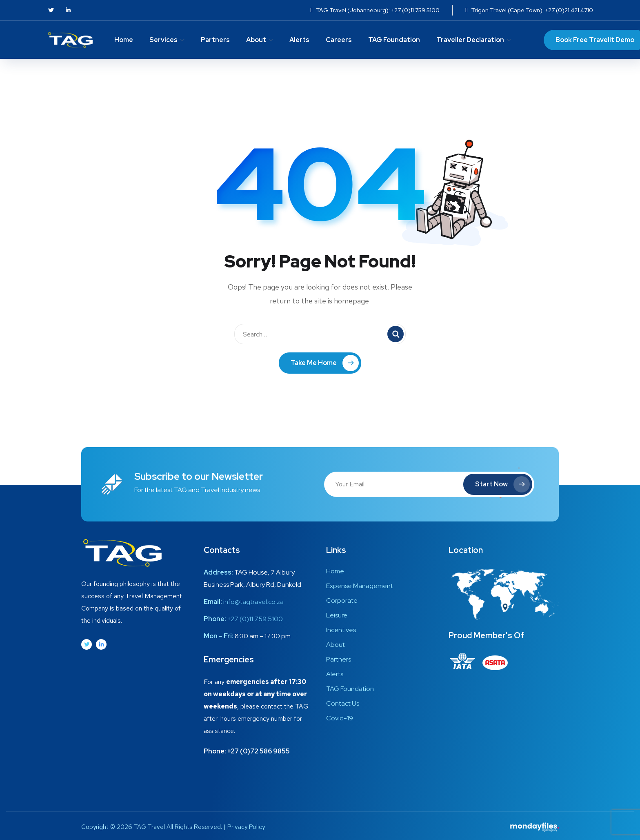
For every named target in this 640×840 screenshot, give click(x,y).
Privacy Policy (246, 827)
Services (163, 40)
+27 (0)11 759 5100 (255, 619)
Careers (339, 40)
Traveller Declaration (470, 40)
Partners (215, 40)
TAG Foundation (394, 40)
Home (124, 40)
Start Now (502, 484)
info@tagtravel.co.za (253, 602)
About (256, 40)
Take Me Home (325, 363)
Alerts (299, 40)
